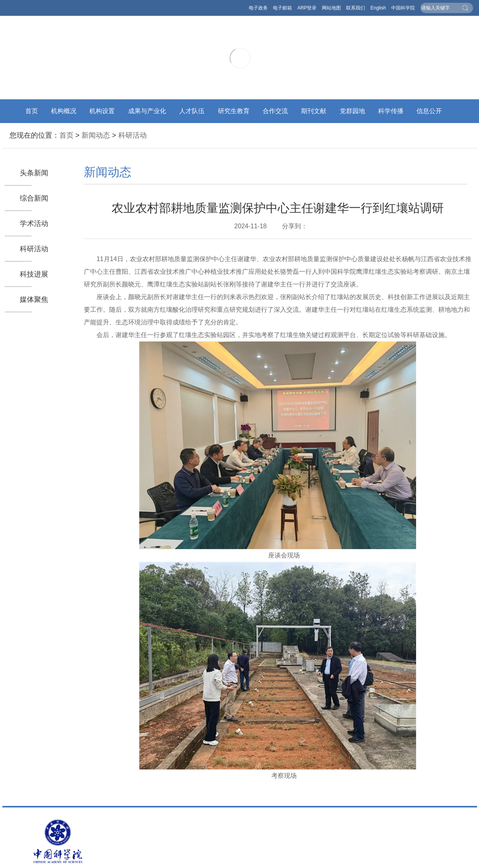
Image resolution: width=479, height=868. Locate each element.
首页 (32, 111)
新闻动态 (96, 135)
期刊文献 (314, 111)
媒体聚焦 (34, 299)
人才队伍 (192, 111)
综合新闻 (34, 198)
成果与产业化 (147, 111)
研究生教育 (234, 111)
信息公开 (429, 111)
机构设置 (102, 111)
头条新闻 (34, 173)
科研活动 (133, 135)
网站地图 (331, 8)
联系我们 (356, 8)
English (378, 8)
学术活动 (34, 224)
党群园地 (352, 111)
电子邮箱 (282, 8)
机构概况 (64, 111)
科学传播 (391, 111)
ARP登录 (307, 8)
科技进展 (34, 274)
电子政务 (258, 8)
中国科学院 (403, 8)
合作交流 (275, 111)
